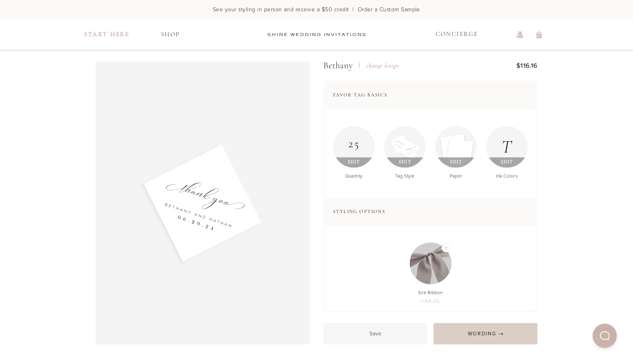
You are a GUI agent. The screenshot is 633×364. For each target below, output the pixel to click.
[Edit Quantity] (354, 147)
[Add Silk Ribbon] (446, 248)
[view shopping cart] (539, 35)
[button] (605, 336)
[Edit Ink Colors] (507, 147)
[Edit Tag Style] (405, 147)
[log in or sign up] (520, 35)
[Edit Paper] (456, 147)
